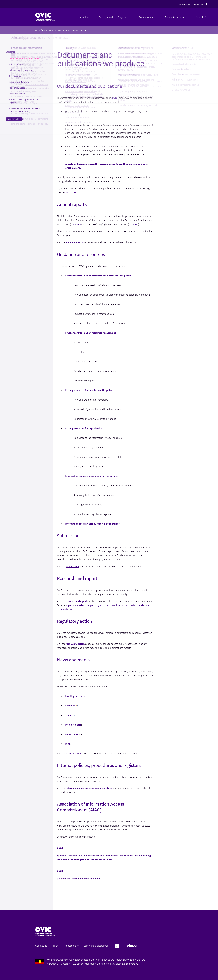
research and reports (77, 601)
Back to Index (14, 119)
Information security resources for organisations (92, 476)
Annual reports (16, 64)
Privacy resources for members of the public (89, 390)
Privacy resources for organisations (84, 428)
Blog (68, 744)
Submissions (15, 76)
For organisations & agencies (112, 17)
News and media (17, 93)
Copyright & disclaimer (96, 946)
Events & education (175, 17)
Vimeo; (70, 715)
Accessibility (72, 946)
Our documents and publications (24, 58)
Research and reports (19, 82)
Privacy (56, 946)
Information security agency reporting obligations (92, 523)
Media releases (73, 724)
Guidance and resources (20, 70)
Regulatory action (17, 88)
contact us (70, 192)
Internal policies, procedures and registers (89, 788)
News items (72, 734)
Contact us (184, 4)
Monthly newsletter (76, 696)
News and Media (75, 753)
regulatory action (75, 644)
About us (81, 17)
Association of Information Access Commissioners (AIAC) (25, 110)
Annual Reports (74, 242)
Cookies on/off (200, 4)
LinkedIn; (71, 705)
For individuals (146, 17)
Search (202, 17)
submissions (73, 566)
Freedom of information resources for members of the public (98, 275)
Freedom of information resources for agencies (91, 333)
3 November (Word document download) (79, 878)
